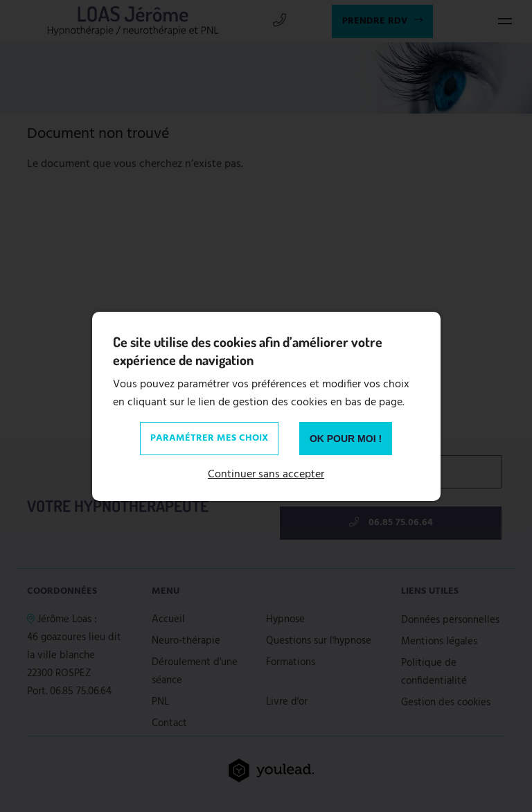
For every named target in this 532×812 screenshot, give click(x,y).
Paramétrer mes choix (209, 438)
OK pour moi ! (346, 439)
